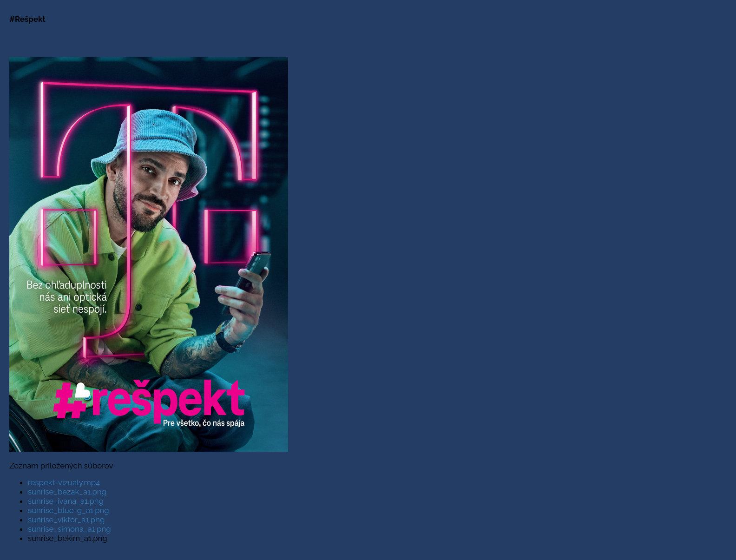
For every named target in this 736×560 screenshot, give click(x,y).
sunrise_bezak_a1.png (67, 492)
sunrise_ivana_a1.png (66, 501)
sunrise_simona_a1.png (69, 529)
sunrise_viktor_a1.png (66, 520)
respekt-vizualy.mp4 (64, 482)
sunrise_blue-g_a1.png (69, 510)
